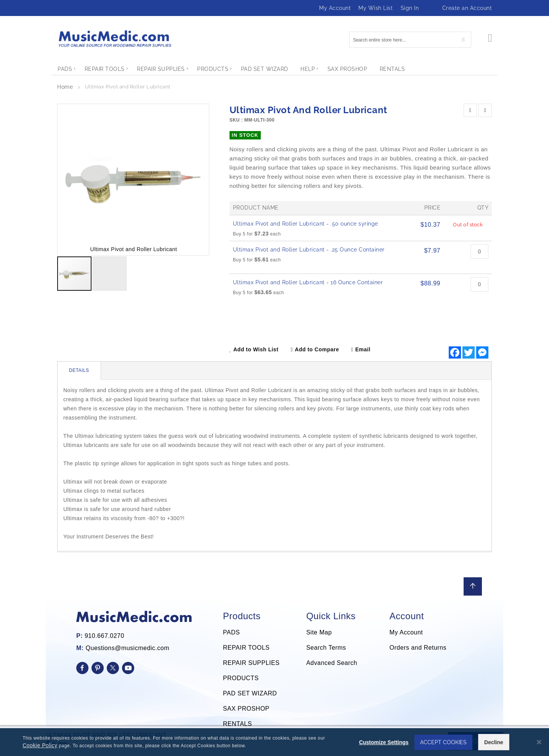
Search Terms (326, 648)
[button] (194, 180)
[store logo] (114, 39)
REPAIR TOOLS (246, 648)
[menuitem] (65, 69)
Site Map (319, 632)
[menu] (274, 69)
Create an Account (467, 8)
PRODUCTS (241, 678)
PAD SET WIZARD (250, 693)
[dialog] (274, 743)
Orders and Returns (418, 648)
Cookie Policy (39, 746)
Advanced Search (332, 663)
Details (79, 370)
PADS (231, 632)
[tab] (79, 371)
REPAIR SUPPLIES (251, 663)
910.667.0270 (104, 636)
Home (65, 87)
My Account (335, 8)
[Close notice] (539, 743)
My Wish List (376, 8)
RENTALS (238, 724)
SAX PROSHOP (246, 709)
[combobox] (410, 40)
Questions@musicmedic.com (128, 648)
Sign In (410, 8)
